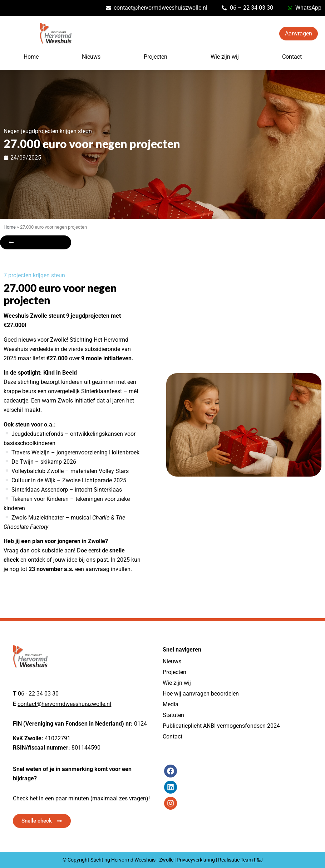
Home (31, 57)
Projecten (156, 57)
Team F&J (252, 860)
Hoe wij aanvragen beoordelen (201, 694)
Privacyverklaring (196, 860)
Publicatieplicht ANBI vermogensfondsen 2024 (221, 726)
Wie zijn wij (225, 57)
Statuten (173, 715)
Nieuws (91, 57)
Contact (292, 57)
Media (171, 704)
